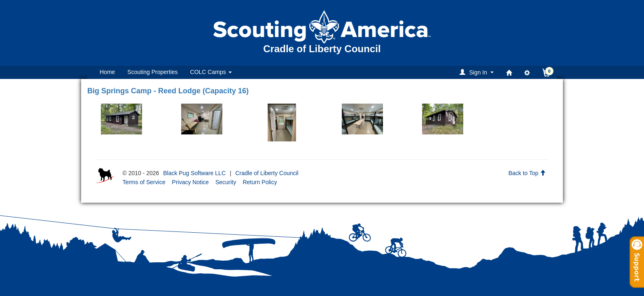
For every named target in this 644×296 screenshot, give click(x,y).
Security (226, 182)
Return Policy (260, 182)
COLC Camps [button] (211, 72)
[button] (478, 72)
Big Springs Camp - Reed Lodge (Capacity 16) (168, 91)
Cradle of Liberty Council (267, 173)
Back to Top (527, 173)
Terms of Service (144, 182)
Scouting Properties (152, 72)
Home (107, 72)
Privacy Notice (190, 182)
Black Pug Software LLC (194, 173)
